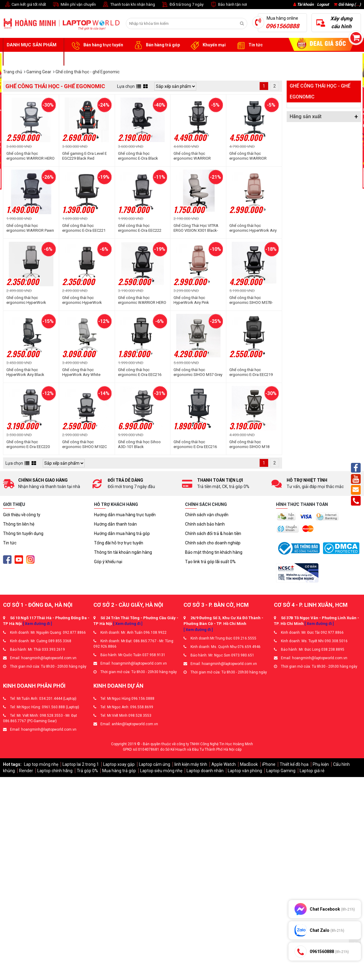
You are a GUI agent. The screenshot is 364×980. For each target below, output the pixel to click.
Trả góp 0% (87, 771)
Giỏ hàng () (347, 4)
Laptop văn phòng (245, 771)
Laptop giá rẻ (312, 771)
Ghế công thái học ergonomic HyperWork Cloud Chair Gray (26, 300)
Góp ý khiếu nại (108, 562)
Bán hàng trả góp (156, 45)
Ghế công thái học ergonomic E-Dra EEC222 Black (140, 228)
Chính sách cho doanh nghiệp (213, 543)
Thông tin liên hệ (19, 524)
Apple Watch (224, 764)
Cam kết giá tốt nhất (25, 5)
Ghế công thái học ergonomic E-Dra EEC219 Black (251, 372)
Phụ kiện (321, 764)
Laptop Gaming (281, 771)
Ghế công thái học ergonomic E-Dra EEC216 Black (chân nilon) (195, 444)
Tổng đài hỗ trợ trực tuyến (119, 543)
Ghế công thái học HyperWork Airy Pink (191, 300)
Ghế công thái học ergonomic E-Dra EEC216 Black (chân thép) (140, 372)
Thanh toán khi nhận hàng (128, 5)
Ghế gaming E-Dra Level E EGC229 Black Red (84, 156)
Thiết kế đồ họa (294, 764)
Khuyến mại (207, 45)
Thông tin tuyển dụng (23, 533)
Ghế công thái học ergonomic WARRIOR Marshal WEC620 (248, 156)
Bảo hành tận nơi (228, 5)
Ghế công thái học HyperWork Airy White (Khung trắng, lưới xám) (82, 372)
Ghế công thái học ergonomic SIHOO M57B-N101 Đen (251, 300)
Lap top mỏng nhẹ (41, 764)
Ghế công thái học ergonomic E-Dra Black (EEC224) (138, 156)
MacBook (249, 764)
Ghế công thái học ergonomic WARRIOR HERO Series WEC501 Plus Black (142, 300)
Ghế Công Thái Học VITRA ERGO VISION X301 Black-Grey (196, 228)
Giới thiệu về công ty (22, 515)
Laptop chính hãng (55, 771)
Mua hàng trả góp (119, 771)
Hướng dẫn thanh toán (115, 524)
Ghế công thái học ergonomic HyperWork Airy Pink (253, 228)
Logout (323, 4)
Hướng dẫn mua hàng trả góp (122, 533)
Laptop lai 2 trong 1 (81, 764)
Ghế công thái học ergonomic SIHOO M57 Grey (198, 372)
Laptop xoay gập (119, 764)
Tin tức (249, 45)
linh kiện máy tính (191, 764)
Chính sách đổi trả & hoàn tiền (213, 533)
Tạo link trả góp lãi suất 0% (210, 562)
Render (26, 771)
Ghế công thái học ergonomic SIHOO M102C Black (84, 444)
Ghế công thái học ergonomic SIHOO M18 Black (249, 444)
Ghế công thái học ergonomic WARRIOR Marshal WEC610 (192, 156)
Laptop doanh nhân (205, 771)
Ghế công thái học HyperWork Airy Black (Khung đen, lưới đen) (25, 372)
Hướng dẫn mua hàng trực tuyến (125, 515)
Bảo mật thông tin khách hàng (214, 552)
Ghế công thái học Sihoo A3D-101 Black (139, 444)
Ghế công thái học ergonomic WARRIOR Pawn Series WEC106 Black (30, 228)
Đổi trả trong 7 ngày (182, 5)
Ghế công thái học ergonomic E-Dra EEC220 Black (28, 444)
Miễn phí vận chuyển (74, 5)
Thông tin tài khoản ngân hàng (123, 552)
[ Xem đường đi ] (37, 624)
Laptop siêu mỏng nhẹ (161, 771)
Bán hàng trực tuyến (96, 45)
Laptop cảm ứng (155, 764)
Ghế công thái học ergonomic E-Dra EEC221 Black (84, 228)
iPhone (269, 764)
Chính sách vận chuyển (207, 515)
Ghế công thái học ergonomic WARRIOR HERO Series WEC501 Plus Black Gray (30, 156)
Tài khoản (305, 4)
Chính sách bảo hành (205, 524)
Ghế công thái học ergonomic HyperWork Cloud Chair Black (82, 300)
